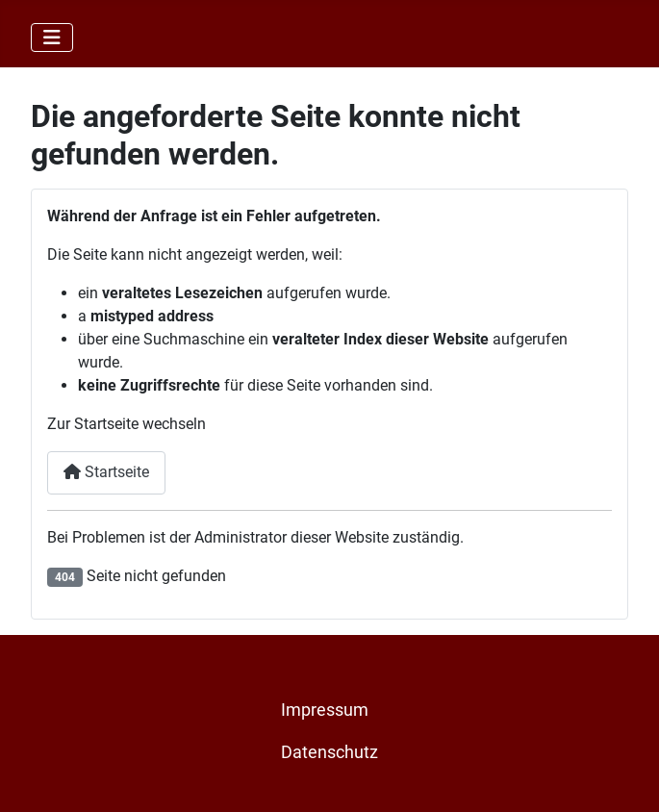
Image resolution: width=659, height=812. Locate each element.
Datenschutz (329, 752)
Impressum (325, 710)
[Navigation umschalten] (52, 38)
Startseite (106, 472)
